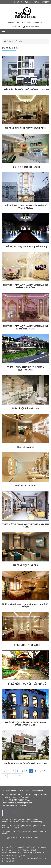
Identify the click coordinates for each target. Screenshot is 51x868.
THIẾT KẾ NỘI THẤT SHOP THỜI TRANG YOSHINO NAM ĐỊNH (26, 724)
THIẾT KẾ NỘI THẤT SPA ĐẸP (26, 645)
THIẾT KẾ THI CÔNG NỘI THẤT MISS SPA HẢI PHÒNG (26, 526)
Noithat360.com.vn (15, 813)
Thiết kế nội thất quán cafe (25, 408)
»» (20, 776)
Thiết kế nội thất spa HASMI (26, 167)
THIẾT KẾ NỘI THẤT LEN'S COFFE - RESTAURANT (26, 369)
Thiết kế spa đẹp (26, 447)
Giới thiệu (27, 23)
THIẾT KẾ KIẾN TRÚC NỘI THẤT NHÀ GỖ (26, 684)
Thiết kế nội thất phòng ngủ (13, 858)
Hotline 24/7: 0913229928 (37, 2)
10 (5, 776)
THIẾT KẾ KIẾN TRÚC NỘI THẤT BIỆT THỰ (26, 764)
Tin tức (39, 23)
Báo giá (16, 27)
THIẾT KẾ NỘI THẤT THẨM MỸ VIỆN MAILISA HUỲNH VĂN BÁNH (26, 286)
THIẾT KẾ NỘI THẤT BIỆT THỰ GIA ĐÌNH (26, 128)
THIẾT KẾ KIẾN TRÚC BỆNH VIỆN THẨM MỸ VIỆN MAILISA (26, 207)
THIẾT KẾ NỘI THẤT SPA (26, 565)
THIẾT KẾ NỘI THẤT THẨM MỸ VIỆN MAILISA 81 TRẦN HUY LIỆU (26, 327)
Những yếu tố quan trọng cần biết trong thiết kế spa (26, 605)
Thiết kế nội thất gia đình (12, 853)
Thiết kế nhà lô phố (30, 850)
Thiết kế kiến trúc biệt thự (36, 847)
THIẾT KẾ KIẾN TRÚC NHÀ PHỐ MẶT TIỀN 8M (26, 90)
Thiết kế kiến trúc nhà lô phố (13, 847)
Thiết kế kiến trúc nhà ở (11, 850)
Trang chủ (13, 23)
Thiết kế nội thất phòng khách (14, 856)
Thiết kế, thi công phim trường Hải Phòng (26, 247)
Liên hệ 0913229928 (31, 27)
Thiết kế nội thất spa (26, 486)
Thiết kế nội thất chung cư (34, 853)
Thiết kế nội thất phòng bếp (36, 858)
